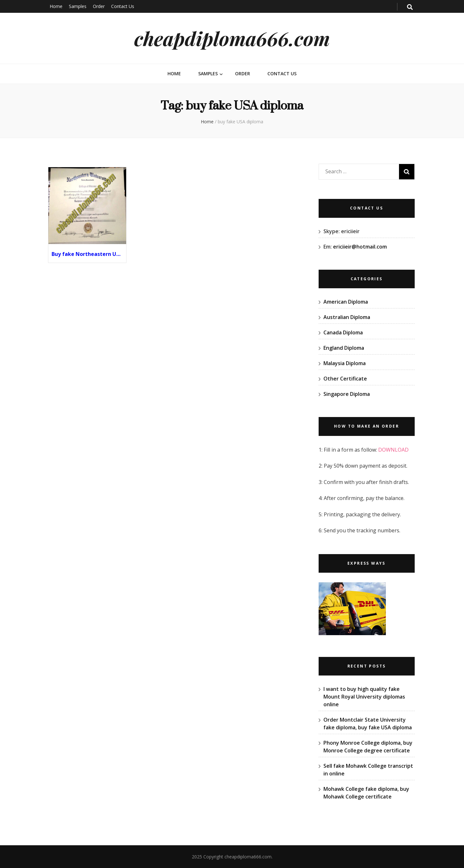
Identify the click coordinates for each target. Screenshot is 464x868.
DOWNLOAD (393, 450)
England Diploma (344, 348)
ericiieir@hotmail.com (360, 247)
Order (99, 6)
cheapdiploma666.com (232, 38)
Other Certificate (345, 379)
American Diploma (346, 302)
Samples (78, 6)
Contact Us (123, 6)
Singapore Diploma (347, 394)
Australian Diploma (347, 317)
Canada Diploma (343, 332)
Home (56, 6)
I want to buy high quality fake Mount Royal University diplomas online (364, 697)
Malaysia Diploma (345, 363)
